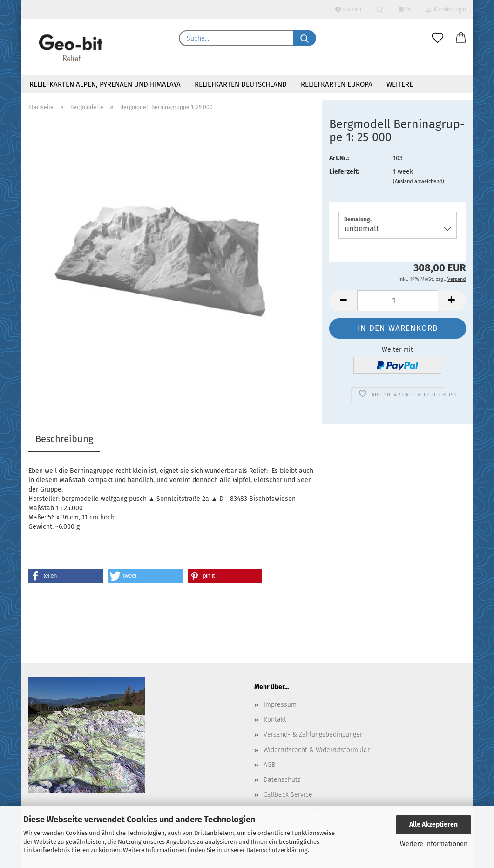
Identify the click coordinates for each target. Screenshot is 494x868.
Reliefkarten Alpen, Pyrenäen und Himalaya (105, 84)
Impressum (280, 705)
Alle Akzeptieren (433, 824)
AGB (269, 765)
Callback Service (288, 795)
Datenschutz (282, 780)
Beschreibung (64, 439)
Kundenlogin (446, 9)
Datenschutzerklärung (277, 850)
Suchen (348, 9)
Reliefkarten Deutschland (241, 84)
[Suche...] (305, 38)
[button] (461, 38)
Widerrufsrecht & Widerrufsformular (317, 750)
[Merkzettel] (438, 38)
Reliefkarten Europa (337, 84)
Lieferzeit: (344, 172)
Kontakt (275, 720)
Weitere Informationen (434, 844)
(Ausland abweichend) (419, 181)
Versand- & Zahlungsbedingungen (314, 735)
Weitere (400, 84)
